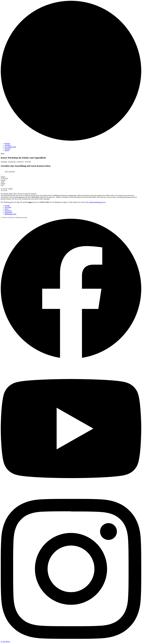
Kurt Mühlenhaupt (10, 147)
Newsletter (8, 207)
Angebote (8, 149)
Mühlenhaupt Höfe (10, 214)
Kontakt (7, 205)
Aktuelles (8, 145)
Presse (7, 209)
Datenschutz (8, 212)
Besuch (7, 150)
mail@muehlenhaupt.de (96, 202)
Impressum (8, 211)
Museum (7, 143)
